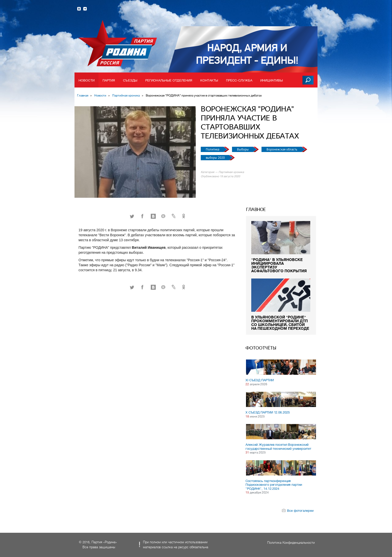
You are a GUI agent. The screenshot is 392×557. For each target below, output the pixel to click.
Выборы (243, 149)
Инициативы (271, 80)
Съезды (130, 80)
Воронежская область (282, 149)
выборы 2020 (216, 158)
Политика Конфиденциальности (291, 543)
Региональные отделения (169, 80)
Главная (83, 95)
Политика (213, 149)
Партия (109, 80)
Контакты (209, 80)
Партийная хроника (126, 95)
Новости (86, 80)
